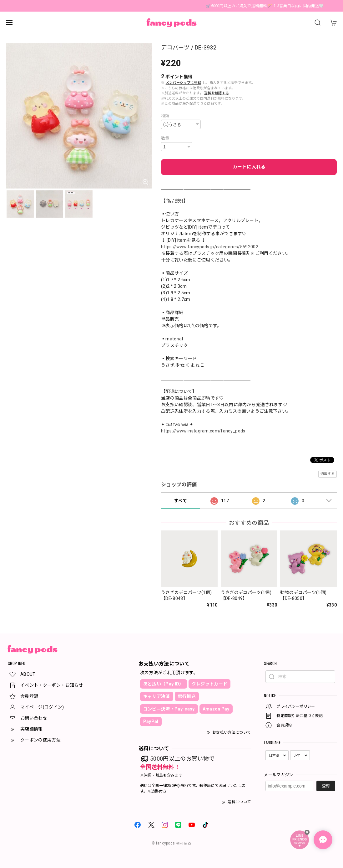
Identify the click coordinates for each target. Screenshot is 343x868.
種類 (165, 116)
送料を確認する (217, 93)
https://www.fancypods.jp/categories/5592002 (210, 247)
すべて (181, 501)
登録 (326, 786)
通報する (328, 474)
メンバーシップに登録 (183, 83)
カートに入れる (249, 167)
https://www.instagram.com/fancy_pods (203, 431)
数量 (165, 138)
